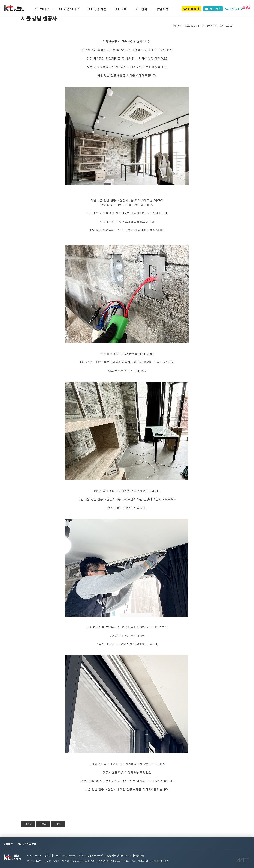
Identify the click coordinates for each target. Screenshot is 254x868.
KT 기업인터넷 (69, 9)
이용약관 (8, 844)
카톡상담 (191, 9)
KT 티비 (121, 9)
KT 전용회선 (97, 9)
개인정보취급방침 (27, 844)
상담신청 (163, 9)
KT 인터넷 (42, 9)
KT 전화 (142, 9)
